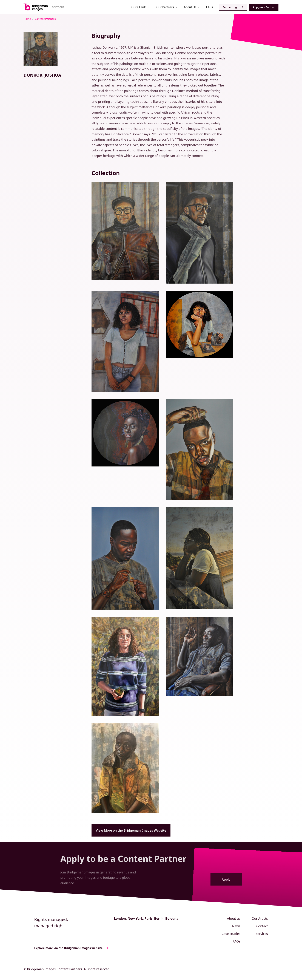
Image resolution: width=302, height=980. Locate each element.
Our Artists (260, 918)
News (236, 926)
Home (27, 19)
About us (234, 918)
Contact (262, 926)
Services (262, 934)
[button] (141, 7)
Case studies (231, 934)
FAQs (210, 7)
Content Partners (45, 19)
